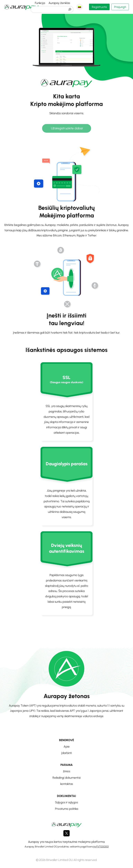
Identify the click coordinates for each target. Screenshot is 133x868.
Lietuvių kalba (79, 7)
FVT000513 (102, 847)
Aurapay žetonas (67, 696)
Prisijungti (120, 7)
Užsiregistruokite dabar (67, 128)
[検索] (70, 9)
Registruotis (99, 7)
